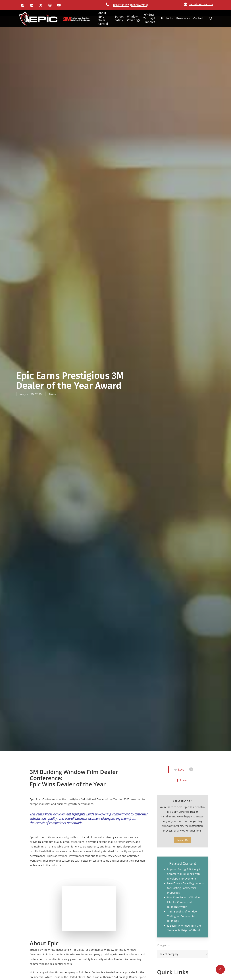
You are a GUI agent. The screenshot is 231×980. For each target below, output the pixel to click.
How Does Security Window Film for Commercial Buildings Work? (184, 902)
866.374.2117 (139, 5)
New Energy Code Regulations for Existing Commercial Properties (185, 888)
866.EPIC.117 (121, 5)
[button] (183, 840)
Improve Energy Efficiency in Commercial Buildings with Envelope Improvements (184, 874)
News (53, 394)
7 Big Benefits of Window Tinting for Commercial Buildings (182, 916)
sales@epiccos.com (201, 4)
